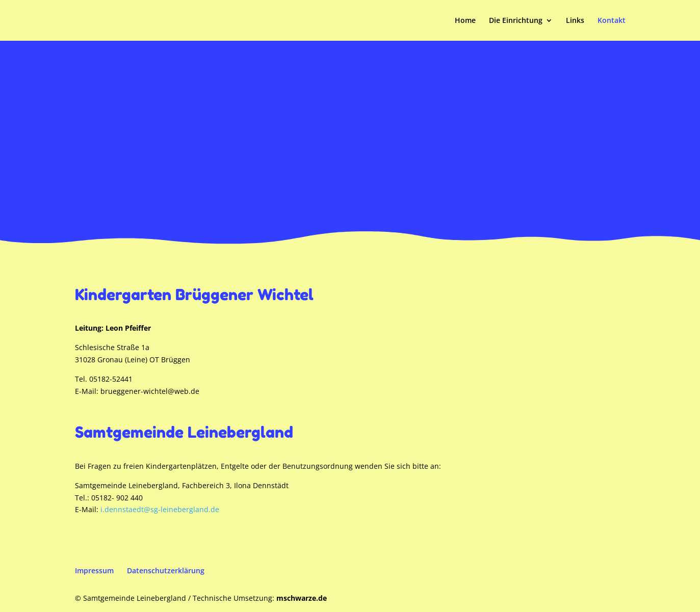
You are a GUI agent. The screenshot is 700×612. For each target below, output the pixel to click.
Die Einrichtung (516, 21)
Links (575, 21)
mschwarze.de (302, 598)
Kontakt (612, 21)
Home (465, 21)
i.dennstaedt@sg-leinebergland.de (160, 509)
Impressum (94, 570)
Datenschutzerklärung (166, 570)
